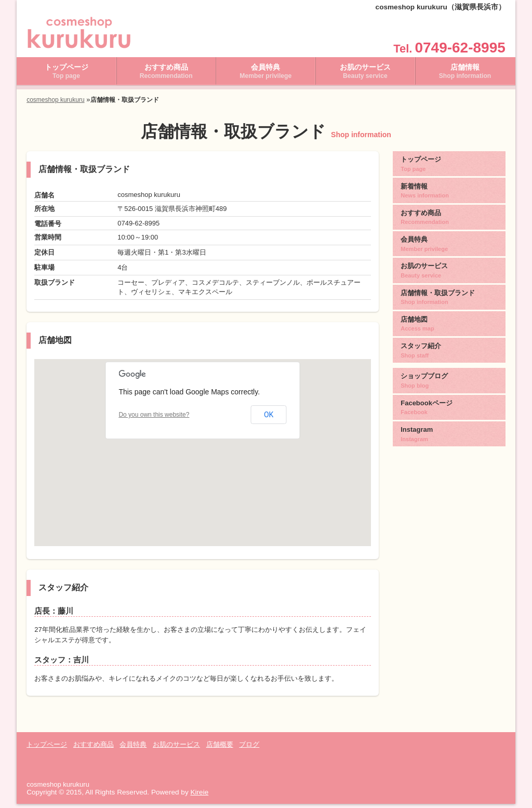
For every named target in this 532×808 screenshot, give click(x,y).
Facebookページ (449, 401)
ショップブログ (449, 376)
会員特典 (265, 75)
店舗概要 (220, 749)
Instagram (449, 427)
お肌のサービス (365, 75)
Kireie (199, 796)
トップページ (66, 75)
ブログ (249, 749)
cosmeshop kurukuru (55, 104)
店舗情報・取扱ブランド (449, 295)
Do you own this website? (154, 419)
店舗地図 (449, 321)
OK (269, 419)
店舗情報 (465, 75)
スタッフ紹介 (449, 347)
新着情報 (449, 193)
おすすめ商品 (166, 75)
